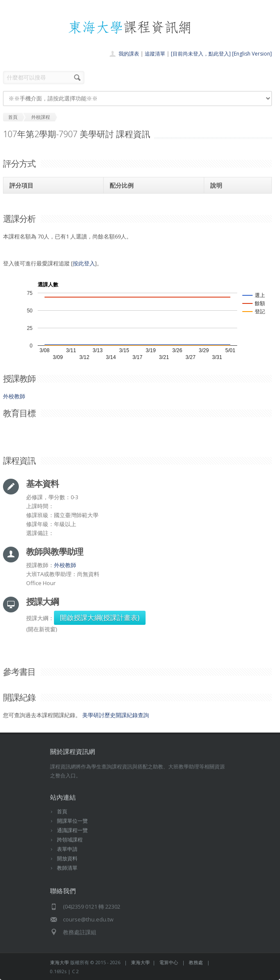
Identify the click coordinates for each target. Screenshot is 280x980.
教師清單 (67, 868)
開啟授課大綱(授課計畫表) (100, 618)
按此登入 (84, 263)
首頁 (62, 811)
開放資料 (67, 858)
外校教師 (14, 396)
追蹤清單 (155, 54)
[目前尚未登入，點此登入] (201, 54)
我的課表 (129, 54)
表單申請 (67, 849)
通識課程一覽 (72, 830)
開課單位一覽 (72, 821)
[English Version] (252, 54)
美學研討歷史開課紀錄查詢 (116, 715)
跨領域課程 (70, 840)
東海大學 (60, 962)
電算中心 (169, 962)
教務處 (196, 962)
